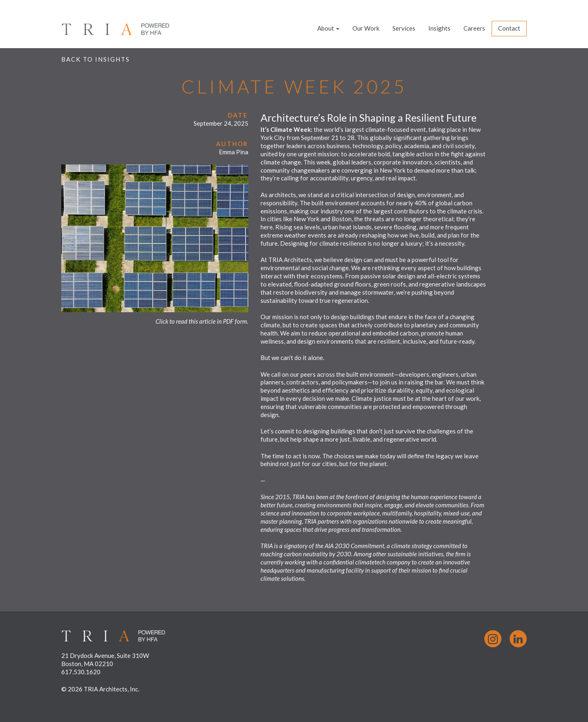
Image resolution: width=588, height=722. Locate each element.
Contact (509, 28)
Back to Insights (96, 59)
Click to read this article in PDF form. (202, 321)
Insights (439, 28)
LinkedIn (518, 639)
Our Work (366, 28)
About (328, 28)
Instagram (493, 639)
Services (404, 28)
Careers (474, 28)
